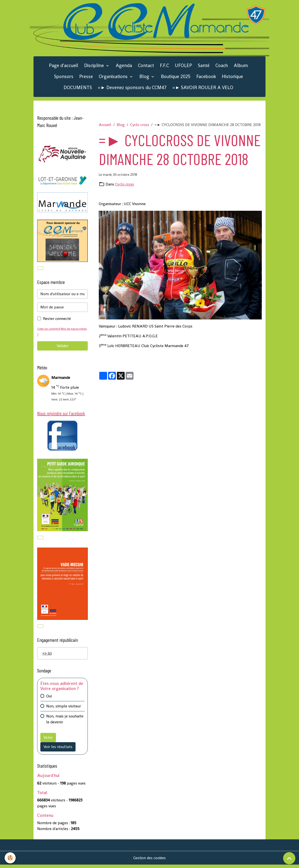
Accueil (105, 126)
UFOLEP (183, 67)
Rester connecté (57, 321)
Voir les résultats (58, 750)
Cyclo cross (140, 126)
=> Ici (47, 656)
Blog (145, 78)
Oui (49, 699)
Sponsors (64, 78)
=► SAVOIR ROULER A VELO (203, 89)
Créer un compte (49, 331)
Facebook (206, 78)
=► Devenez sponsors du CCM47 (132, 89)
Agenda (124, 67)
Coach (222, 67)
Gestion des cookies (149, 861)
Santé (204, 67)
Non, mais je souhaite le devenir (65, 722)
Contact (146, 67)
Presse (86, 78)
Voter (48, 741)
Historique (232, 78)
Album (241, 67)
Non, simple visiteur (64, 709)
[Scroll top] (289, 858)
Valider (63, 348)
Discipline (95, 67)
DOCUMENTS (78, 89)
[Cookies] (10, 858)
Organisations (114, 78)
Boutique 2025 (176, 78)
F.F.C (164, 67)
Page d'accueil (64, 67)
